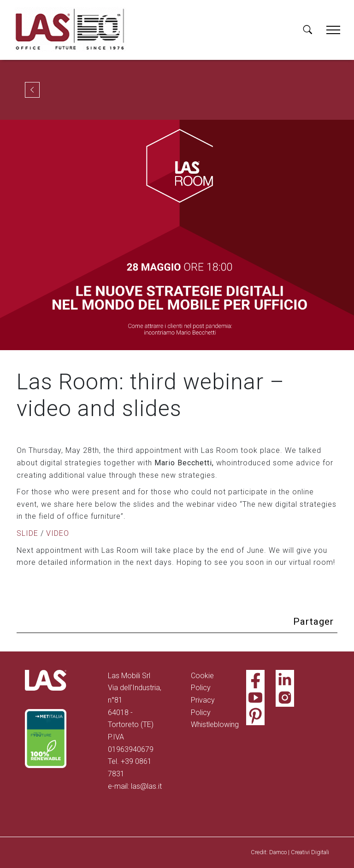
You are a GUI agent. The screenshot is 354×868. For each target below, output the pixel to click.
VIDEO (58, 533)
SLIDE (27, 533)
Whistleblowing (215, 724)
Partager (313, 622)
